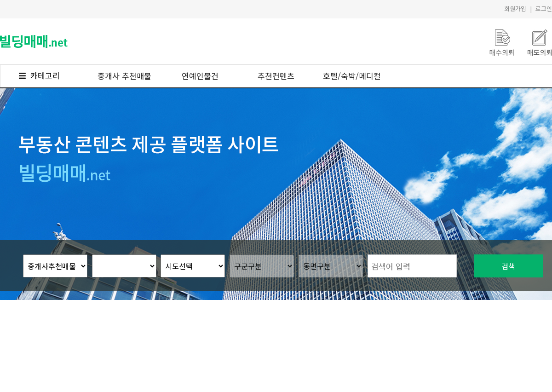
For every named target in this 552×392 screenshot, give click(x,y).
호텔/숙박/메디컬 (352, 76)
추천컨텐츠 (276, 76)
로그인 (544, 9)
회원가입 (515, 9)
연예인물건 (200, 76)
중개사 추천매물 (124, 76)
